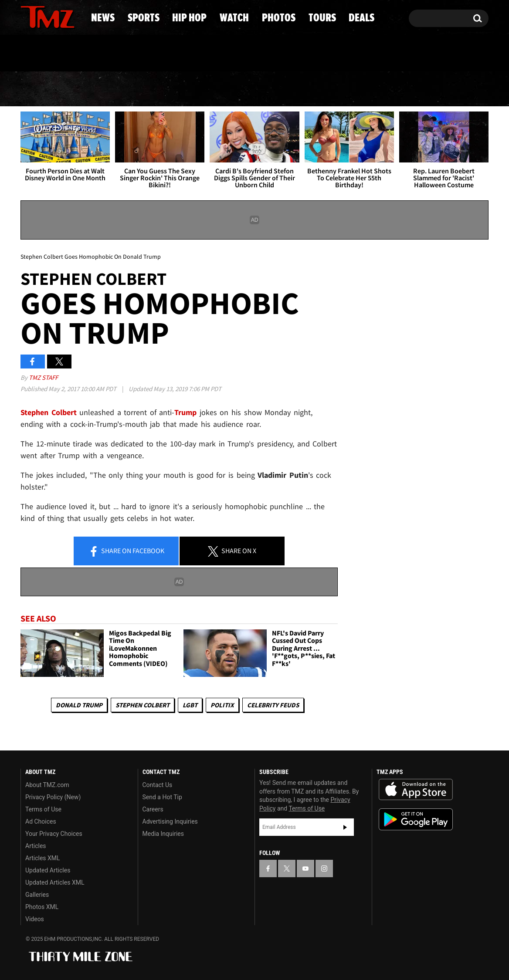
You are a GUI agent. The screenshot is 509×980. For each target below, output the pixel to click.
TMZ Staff (43, 377)
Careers (153, 809)
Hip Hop (180, 89)
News (42, 89)
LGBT (190, 705)
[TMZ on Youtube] (56, 16)
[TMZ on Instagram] (72, 16)
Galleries (37, 895)
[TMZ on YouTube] (305, 868)
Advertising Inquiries (170, 821)
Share (126, 551)
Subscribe (345, 827)
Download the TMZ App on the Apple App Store (416, 790)
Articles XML (43, 858)
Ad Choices (41, 821)
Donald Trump (79, 705)
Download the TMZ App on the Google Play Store (416, 819)
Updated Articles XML (55, 882)
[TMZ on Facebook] (28, 16)
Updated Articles (48, 870)
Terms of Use (43, 809)
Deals (453, 89)
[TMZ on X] (41, 16)
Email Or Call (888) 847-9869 (121, 54)
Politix (222, 705)
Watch (251, 89)
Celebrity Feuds (273, 705)
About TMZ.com (47, 785)
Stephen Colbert (143, 705)
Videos (35, 919)
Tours (390, 89)
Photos (321, 89)
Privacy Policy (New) (53, 797)
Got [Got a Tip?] (48, 54)
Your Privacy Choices (54, 834)
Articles (36, 846)
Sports (107, 89)
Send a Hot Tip (162, 797)
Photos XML (42, 907)
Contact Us (158, 785)
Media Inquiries (163, 834)
